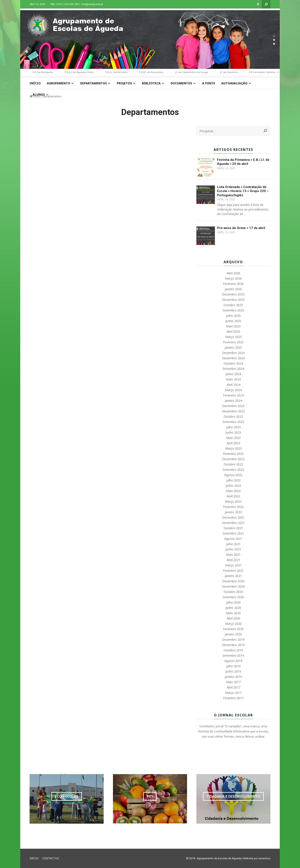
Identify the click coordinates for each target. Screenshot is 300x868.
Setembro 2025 (233, 310)
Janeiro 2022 (233, 512)
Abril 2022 (233, 496)
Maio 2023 (233, 438)
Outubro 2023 (233, 416)
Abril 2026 (233, 273)
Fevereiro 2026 (233, 284)
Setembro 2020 (233, 597)
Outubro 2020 (233, 592)
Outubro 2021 (233, 528)
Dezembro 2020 (233, 581)
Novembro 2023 (233, 411)
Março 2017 (233, 693)
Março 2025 (233, 337)
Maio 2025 (233, 326)
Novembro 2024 (233, 358)
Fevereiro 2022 (233, 507)
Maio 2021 (233, 555)
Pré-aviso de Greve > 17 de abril (241, 228)
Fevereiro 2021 (233, 570)
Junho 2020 (233, 608)
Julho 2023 (233, 427)
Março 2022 (233, 501)
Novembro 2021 (233, 523)
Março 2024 (233, 390)
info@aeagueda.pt (92, 4)
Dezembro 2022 (233, 459)
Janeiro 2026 (233, 289)
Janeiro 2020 (233, 634)
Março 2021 (233, 565)
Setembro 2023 (233, 422)
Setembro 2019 (233, 655)
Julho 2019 (233, 666)
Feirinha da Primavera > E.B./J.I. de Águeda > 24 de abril (243, 162)
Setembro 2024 (233, 369)
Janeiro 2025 (233, 347)
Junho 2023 (233, 432)
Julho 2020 (233, 602)
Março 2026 (233, 278)
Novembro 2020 (233, 586)
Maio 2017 (233, 682)
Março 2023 (233, 448)
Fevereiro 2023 (233, 454)
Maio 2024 (233, 379)
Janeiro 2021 (233, 576)
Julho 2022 (233, 480)
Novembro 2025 (233, 300)
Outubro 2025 (233, 305)
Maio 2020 (233, 613)
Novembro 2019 (233, 645)
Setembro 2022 (233, 470)
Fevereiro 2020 (233, 629)
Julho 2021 (233, 544)
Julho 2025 (233, 316)
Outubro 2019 (233, 650)
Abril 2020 (233, 618)
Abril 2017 (233, 687)
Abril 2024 (233, 385)
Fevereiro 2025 (233, 342)
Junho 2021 (233, 549)
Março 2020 (233, 624)
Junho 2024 (233, 374)
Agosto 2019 (233, 661)
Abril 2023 (233, 443)
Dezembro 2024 (233, 353)
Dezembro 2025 (233, 294)
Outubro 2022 (233, 464)
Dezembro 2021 (233, 517)
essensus (264, 858)
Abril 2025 (233, 332)
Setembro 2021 (233, 533)
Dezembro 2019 (233, 640)
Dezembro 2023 (233, 406)
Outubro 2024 (233, 363)
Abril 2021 (233, 560)
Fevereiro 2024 (233, 395)
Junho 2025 (233, 321)
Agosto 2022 (233, 475)
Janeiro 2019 (233, 677)
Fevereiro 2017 (233, 698)
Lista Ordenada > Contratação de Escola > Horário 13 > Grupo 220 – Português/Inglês (243, 191)
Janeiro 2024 (233, 401)
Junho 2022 (233, 486)
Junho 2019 (233, 671)
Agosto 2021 (233, 539)
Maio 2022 (233, 491)
